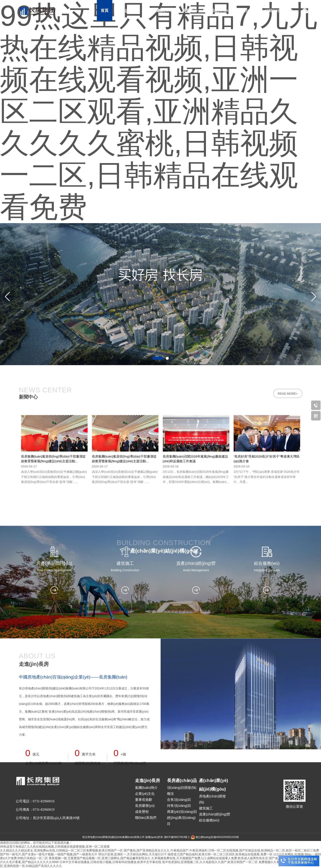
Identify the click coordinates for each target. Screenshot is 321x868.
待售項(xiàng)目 (179, 806)
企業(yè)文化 (145, 794)
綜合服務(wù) (209, 820)
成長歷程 (142, 812)
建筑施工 (206, 808)
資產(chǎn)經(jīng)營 (215, 814)
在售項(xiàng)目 (179, 800)
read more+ (288, 733)
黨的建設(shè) (161, 11)
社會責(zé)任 (172, 32)
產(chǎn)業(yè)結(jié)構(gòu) (267, 11)
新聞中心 (190, 11)
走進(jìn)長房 (129, 11)
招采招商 (200, 32)
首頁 (105, 11)
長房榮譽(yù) (145, 806)
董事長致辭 (144, 800)
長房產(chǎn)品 (220, 11)
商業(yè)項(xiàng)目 (182, 812)
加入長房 (224, 32)
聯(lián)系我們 (146, 818)
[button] (314, 297)
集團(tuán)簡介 (146, 788)
